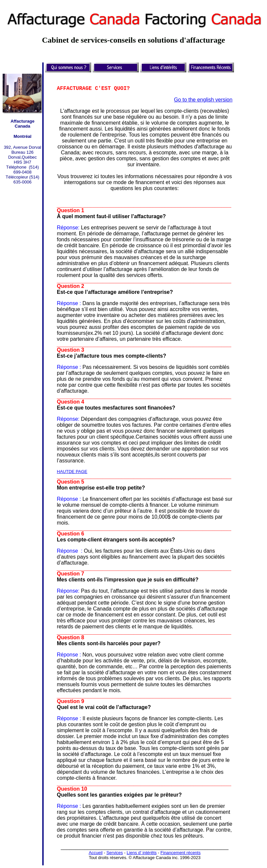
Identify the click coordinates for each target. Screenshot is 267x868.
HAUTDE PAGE (72, 472)
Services (115, 853)
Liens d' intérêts (142, 853)
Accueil (95, 853)
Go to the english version (203, 100)
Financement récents (181, 853)
